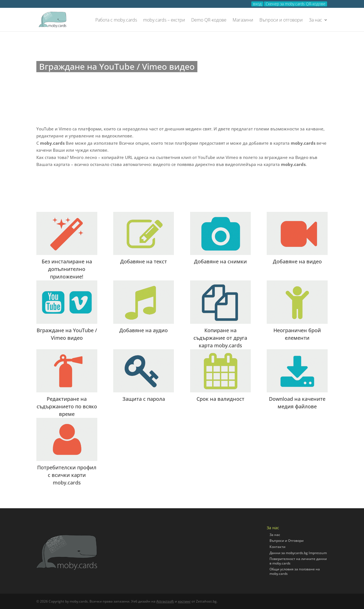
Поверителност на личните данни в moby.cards (298, 561)
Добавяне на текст (144, 261)
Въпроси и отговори (281, 20)
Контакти (277, 547)
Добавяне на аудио (144, 330)
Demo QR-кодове (209, 20)
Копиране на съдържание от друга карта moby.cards (220, 338)
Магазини (243, 20)
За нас (315, 20)
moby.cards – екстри (164, 20)
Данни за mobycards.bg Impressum (298, 553)
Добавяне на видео (297, 261)
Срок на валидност (220, 399)
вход (257, 4)
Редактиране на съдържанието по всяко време (67, 406)
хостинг (184, 601)
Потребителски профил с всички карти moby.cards (67, 475)
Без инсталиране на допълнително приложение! (67, 269)
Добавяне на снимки (220, 261)
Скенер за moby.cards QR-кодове (296, 4)
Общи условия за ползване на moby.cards (295, 571)
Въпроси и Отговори (287, 541)
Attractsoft (165, 601)
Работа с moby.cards (116, 20)
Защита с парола (144, 399)
